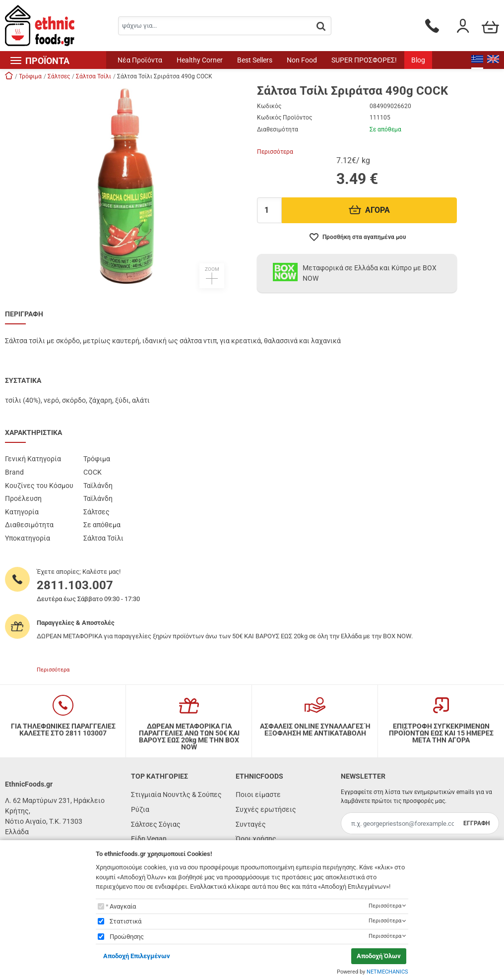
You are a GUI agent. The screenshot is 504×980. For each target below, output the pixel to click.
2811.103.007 (75, 585)
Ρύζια (140, 809)
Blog (418, 60)
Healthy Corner (200, 60)
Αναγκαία (123, 906)
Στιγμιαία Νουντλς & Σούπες (176, 795)
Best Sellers (255, 60)
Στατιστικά (126, 921)
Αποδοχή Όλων (379, 956)
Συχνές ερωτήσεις (266, 809)
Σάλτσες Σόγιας (156, 824)
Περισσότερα (275, 152)
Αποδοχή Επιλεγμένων (137, 956)
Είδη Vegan (149, 839)
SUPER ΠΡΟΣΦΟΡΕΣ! (364, 60)
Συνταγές (251, 824)
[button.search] (321, 27)
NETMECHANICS (387, 972)
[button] (126, 186)
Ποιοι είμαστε (258, 795)
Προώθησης (127, 937)
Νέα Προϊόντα (140, 60)
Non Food (302, 60)
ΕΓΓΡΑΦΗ (476, 823)
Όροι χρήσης (256, 839)
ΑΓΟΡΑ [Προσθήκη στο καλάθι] (369, 210)
